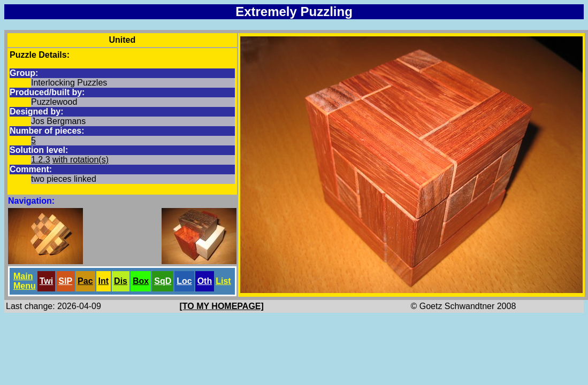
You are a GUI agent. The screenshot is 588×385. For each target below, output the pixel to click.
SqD (163, 281)
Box (141, 281)
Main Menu (25, 281)
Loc (184, 281)
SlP (65, 281)
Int (104, 281)
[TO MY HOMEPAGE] (222, 306)
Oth (205, 281)
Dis (121, 281)
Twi (46, 281)
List (223, 281)
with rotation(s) (81, 160)
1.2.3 (41, 160)
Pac (85, 281)
